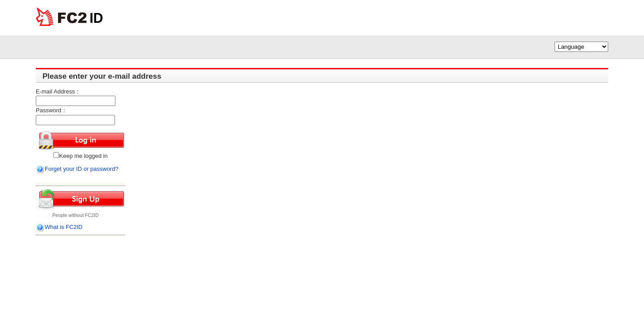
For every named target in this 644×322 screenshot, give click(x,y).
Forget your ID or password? (77, 169)
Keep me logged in (80, 156)
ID (96, 18)
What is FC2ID (64, 227)
